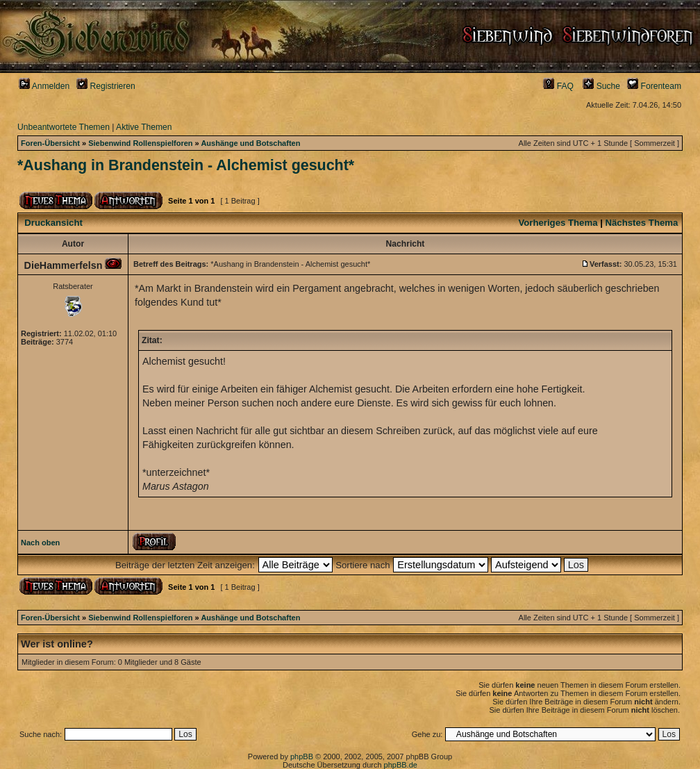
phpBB (302, 756)
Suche (601, 86)
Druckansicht (53, 223)
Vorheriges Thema (558, 223)
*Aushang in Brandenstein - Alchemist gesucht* (186, 165)
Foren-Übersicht (50, 143)
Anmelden (44, 86)
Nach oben (40, 543)
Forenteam (654, 86)
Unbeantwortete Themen (64, 127)
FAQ (558, 86)
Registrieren (106, 86)
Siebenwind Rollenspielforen (140, 143)
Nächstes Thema (642, 223)
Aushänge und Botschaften (250, 143)
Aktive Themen (144, 127)
